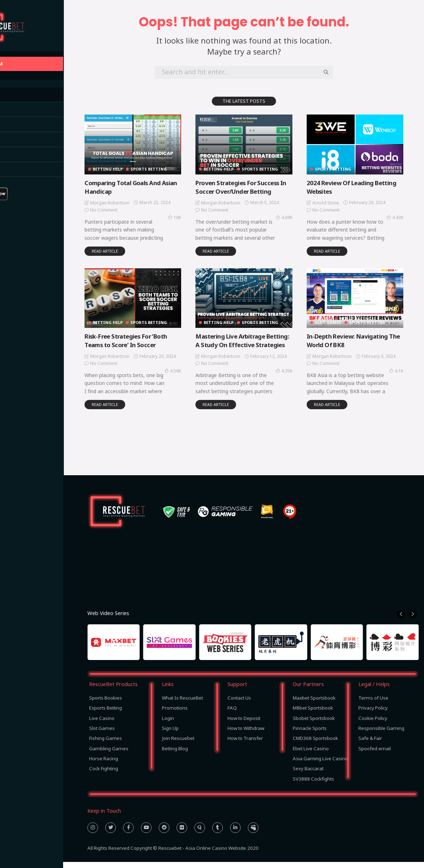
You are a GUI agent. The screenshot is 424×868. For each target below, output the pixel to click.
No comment (116, 209)
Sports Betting (161, 168)
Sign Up (170, 734)
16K (185, 216)
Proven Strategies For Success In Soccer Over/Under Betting (251, 186)
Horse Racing (364, 316)
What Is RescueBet (182, 704)
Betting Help (119, 168)
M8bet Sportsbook (313, 714)
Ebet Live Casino (311, 755)
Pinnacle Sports (310, 734)
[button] (401, 621)
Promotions (175, 714)
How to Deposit (244, 724)
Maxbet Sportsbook (314, 704)
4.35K (292, 377)
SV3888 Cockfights (313, 785)
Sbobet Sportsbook (314, 724)
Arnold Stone (334, 202)
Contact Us (239, 704)
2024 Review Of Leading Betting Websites (362, 186)
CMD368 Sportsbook (315, 745)
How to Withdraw (246, 734)
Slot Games (336, 320)
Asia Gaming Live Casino (320, 765)
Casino (331, 316)
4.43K (401, 216)
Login (168, 724)
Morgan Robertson (122, 202)
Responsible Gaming (381, 734)
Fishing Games (106, 745)
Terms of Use (373, 704)
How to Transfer (245, 745)
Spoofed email (375, 755)
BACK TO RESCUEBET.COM (39, 64)
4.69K (292, 216)
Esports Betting (106, 714)
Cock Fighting (104, 775)
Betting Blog (175, 755)
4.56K (183, 369)
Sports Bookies (106, 704)
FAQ (232, 714)
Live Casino (102, 724)
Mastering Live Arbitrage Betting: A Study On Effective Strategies (249, 342)
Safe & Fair (370, 745)
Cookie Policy (373, 724)
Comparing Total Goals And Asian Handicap (137, 186)
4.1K (403, 369)
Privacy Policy (373, 714)
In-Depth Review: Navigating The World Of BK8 (358, 338)
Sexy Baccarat (308, 775)
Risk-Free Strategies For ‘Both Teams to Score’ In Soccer (141, 338)
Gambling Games (109, 755)
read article (117, 250)
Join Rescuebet (178, 745)
